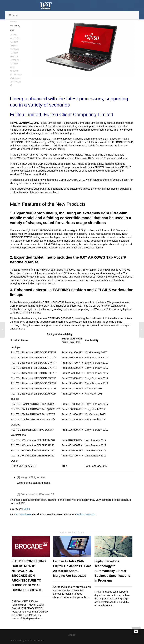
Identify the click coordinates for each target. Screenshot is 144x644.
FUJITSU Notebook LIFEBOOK (15, 56)
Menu (13, 15)
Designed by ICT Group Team (27, 640)
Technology (15, 38)
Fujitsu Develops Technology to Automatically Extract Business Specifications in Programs (112, 571)
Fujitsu (14, 35)
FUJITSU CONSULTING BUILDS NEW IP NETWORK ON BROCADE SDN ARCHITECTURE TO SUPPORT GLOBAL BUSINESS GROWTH (29, 576)
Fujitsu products (86, 514)
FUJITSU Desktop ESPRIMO (14, 46)
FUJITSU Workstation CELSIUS (16, 78)
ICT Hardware (24, 514)
